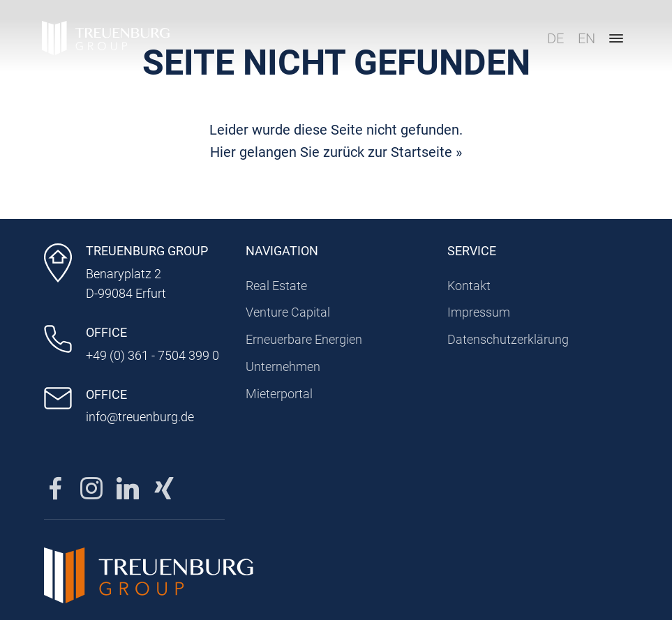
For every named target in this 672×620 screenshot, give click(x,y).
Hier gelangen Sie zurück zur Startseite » (336, 152)
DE (555, 38)
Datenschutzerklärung (508, 339)
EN (587, 38)
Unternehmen (283, 366)
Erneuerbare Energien (304, 339)
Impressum (479, 312)
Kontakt (469, 286)
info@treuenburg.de (140, 417)
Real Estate (276, 286)
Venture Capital (288, 312)
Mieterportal (279, 394)
